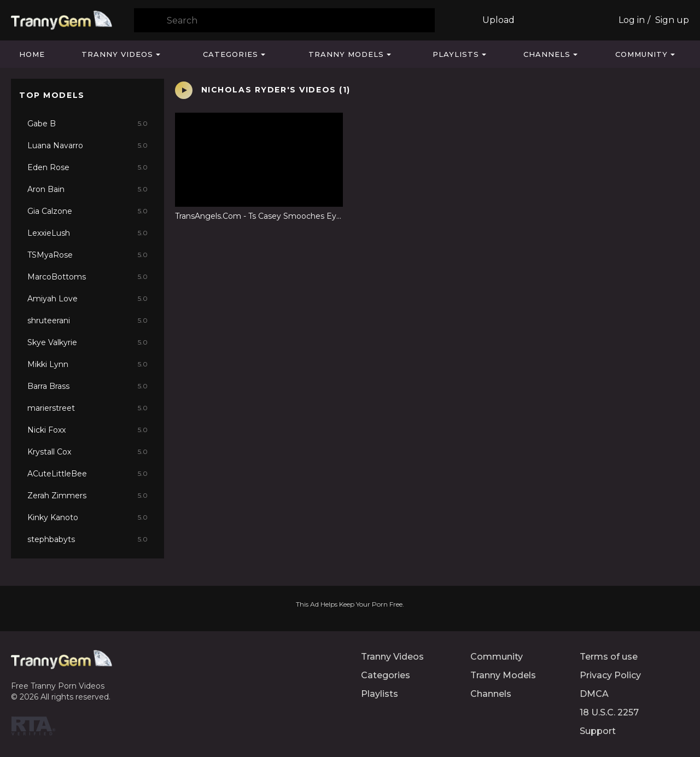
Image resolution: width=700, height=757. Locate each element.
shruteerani (87, 321)
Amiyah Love (87, 299)
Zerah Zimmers (87, 496)
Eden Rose (87, 167)
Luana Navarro (87, 145)
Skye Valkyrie (87, 342)
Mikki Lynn (87, 364)
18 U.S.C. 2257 (609, 712)
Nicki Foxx (87, 430)
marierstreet (87, 408)
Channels (547, 54)
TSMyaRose (87, 255)
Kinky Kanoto (87, 517)
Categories (231, 54)
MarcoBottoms (87, 277)
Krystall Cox (87, 452)
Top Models (52, 95)
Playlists (456, 54)
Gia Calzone (87, 211)
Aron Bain (87, 189)
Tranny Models (346, 54)
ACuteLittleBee (87, 474)
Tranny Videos (117, 54)
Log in (632, 20)
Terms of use (609, 657)
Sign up (672, 20)
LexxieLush (87, 233)
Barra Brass (87, 386)
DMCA (594, 694)
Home (32, 54)
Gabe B (87, 124)
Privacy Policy (610, 675)
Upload (498, 20)
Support (598, 731)
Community (641, 54)
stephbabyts (87, 539)
